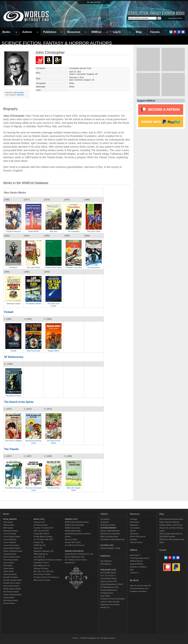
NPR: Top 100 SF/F (41, 531)
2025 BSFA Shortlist (167, 537)
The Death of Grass (13, 396)
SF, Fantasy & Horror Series (76, 560)
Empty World (34, 231)
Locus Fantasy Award (12, 537)
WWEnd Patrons (136, 561)
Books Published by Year (75, 557)
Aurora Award (9, 563)
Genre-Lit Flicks (71, 539)
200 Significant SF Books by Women (48, 560)
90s (52, 571)
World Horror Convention (110, 534)
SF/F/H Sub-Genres (138, 537)
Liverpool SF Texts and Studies (113, 599)
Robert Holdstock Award (13, 551)
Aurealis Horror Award (12, 583)
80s (48, 571)
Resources (74, 32)
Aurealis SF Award (10, 577)
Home (75, 638)
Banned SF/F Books (73, 542)
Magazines (134, 525)
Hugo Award (8, 522)
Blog (139, 32)
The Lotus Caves (94, 231)
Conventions (135, 528)
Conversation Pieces (109, 578)
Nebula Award (9, 525)
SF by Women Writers (42, 574)
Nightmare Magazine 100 (43, 551)
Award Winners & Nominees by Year (79, 554)
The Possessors (94, 267)
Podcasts (133, 519)
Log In (117, 32)
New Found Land (33, 351)
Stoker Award (8, 571)
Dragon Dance (54, 351)
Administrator (19, 92)
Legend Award (9, 597)
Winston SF (105, 607)
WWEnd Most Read (73, 531)
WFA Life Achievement (109, 537)
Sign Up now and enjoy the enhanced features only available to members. (140, 588)
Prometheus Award (11, 560)
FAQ (132, 570)
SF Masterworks (107, 593)
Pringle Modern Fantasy (43, 537)
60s (39, 571)
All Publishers (106, 564)
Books (6, 32)
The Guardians (74, 231)
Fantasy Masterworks (109, 590)
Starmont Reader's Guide (110, 548)
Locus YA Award (10, 542)
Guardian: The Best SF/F (43, 528)
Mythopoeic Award (10, 531)
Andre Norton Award (11, 586)
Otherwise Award (10, 574)
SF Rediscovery (14, 357)
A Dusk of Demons (13, 231)
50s (35, 571)
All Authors (105, 522)
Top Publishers (106, 561)
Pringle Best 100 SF (41, 534)
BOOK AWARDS (10, 519)
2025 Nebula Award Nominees (171, 519)
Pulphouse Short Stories (110, 605)
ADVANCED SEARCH (175, 18)
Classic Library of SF (109, 581)
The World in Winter (34, 304)
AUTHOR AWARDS (108, 528)
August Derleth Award (12, 548)
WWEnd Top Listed (72, 528)
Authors (27, 32)
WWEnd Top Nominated (74, 525)
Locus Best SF (39, 557)
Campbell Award (10, 554)
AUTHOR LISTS (107, 545)
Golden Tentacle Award (12, 595)
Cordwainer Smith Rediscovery (113, 539)
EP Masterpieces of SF (109, 587)
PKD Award (8, 566)
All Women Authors (108, 525)
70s (44, 571)
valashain (20, 95)
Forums (155, 32)
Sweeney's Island (13, 304)
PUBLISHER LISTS (108, 570)
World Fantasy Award (12, 557)
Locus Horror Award (11, 545)
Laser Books (105, 596)
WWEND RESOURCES (74, 551)
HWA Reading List (41, 554)
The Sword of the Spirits (19, 402)
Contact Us (134, 573)
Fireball (9, 312)
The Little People (34, 267)
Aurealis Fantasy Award (12, 580)
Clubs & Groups (136, 542)
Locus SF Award (10, 534)
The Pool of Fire (54, 488)
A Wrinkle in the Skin (74, 267)
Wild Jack (53, 231)
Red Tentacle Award (11, 592)
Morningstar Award (11, 600)
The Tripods (11, 449)
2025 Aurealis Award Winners (171, 534)
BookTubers (135, 522)
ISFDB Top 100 (40, 545)
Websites (133, 539)
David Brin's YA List (41, 563)
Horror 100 (38, 548)
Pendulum (13, 267)
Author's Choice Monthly (110, 602)
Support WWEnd (136, 564)
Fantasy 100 (38, 542)
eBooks (133, 531)
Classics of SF (39, 522)
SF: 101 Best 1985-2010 (43, 539)
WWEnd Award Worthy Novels (77, 522)
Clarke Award (8, 568)
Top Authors (105, 519)
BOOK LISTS (39, 519)
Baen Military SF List (42, 566)
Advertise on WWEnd (138, 567)
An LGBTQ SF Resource (75, 545)
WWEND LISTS (71, 519)
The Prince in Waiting (13, 441)
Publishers (50, 32)
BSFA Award (8, 528)
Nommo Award (9, 603)
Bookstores (134, 534)
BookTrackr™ (70, 563)
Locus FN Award (10, 539)
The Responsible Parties (139, 558)
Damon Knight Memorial (110, 531)
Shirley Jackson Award (12, 589)
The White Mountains (13, 488)
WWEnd (96, 32)
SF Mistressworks (41, 525)
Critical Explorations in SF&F (112, 584)
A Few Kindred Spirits (53, 267)
